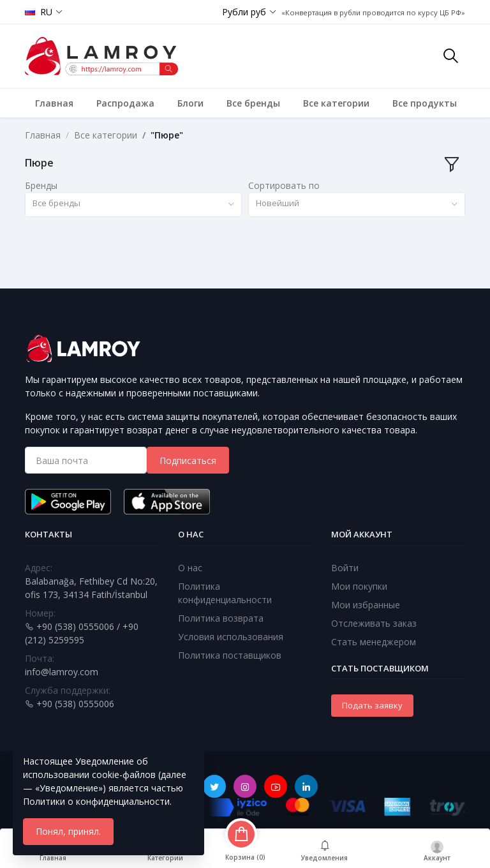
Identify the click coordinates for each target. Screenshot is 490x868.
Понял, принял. (68, 831)
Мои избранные (366, 605)
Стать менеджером (374, 642)
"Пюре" (167, 135)
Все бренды (253, 103)
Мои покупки (359, 586)
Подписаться (188, 460)
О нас (190, 568)
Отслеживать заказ (374, 623)
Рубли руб (244, 12)
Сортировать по (284, 185)
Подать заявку (372, 705)
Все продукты (425, 103)
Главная (54, 103)
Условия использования (231, 637)
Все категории (336, 103)
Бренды (41, 185)
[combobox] (133, 205)
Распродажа (125, 103)
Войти (345, 568)
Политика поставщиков (230, 655)
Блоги (190, 103)
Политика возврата (221, 618)
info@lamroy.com (62, 672)
